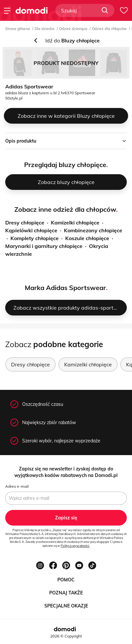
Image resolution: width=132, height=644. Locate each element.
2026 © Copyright (66, 636)
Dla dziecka (44, 29)
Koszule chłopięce (87, 238)
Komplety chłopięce (35, 238)
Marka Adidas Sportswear (65, 288)
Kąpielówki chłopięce (31, 230)
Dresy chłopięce (25, 222)
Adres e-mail (17, 486)
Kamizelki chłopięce (75, 222)
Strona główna (18, 29)
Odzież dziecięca (73, 29)
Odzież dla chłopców (109, 29)
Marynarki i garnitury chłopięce (44, 246)
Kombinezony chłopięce (93, 230)
